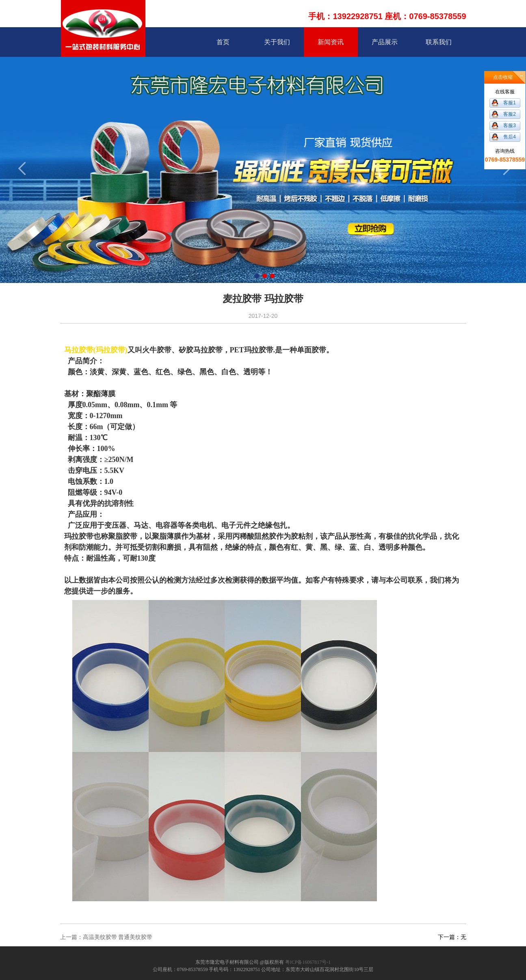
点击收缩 (503, 77)
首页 (223, 42)
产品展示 (385, 42)
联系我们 (439, 42)
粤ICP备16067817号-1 (308, 962)
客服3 (510, 125)
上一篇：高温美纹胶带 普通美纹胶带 (106, 937)
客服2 (510, 114)
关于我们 (277, 42)
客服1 (510, 103)
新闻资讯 (331, 42)
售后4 (510, 137)
